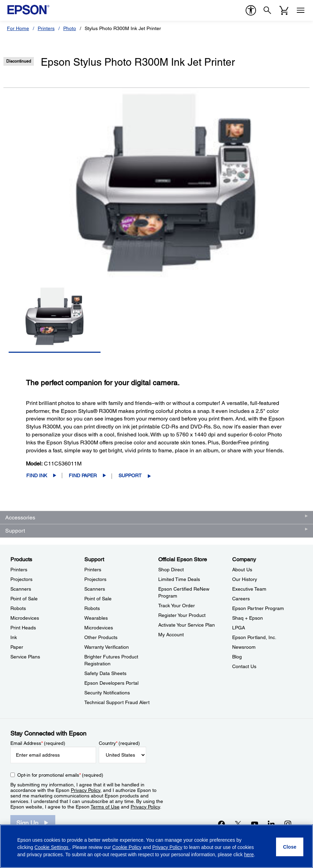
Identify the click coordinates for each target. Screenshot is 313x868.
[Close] (290, 847)
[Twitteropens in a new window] (238, 824)
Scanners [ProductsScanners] (21, 589)
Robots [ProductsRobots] (18, 608)
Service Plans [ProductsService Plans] (25, 657)
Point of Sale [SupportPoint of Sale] (98, 599)
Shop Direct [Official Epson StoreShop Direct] (171, 570)
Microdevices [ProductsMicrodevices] (25, 618)
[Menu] (301, 10)
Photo (70, 28)
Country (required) (119, 743)
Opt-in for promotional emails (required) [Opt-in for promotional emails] (60, 775)
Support (130, 475)
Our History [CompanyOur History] (245, 579)
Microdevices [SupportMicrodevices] (99, 628)
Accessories (20, 518)
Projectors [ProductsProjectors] (21, 579)
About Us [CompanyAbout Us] (242, 570)
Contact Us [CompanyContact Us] (244, 666)
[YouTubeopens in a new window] (255, 824)
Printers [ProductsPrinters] (19, 570)
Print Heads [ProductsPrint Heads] (23, 628)
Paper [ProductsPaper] (17, 647)
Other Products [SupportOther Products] (101, 637)
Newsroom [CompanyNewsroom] (244, 647)
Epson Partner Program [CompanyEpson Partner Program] (258, 608)
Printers (46, 28)
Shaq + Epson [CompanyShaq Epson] (248, 618)
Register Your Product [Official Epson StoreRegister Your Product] (182, 615)
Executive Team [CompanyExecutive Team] (249, 589)
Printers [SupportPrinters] (93, 570)
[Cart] (284, 10)
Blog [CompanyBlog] (237, 657)
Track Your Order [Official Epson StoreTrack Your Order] (177, 606)
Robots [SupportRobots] (92, 608)
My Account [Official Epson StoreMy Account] (171, 635)
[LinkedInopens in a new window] (271, 824)
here (249, 855)
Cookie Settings (52, 847)
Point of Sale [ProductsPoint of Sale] (24, 599)
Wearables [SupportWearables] (96, 618)
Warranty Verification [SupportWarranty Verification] (107, 647)
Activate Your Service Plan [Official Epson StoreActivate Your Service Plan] (187, 625)
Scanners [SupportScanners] (95, 589)
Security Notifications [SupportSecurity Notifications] (107, 693)
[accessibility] (251, 10)
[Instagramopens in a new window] (288, 824)
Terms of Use (105, 807)
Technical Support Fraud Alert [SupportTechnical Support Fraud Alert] (117, 702)
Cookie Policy (127, 847)
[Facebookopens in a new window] (221, 824)
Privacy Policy (86, 790)
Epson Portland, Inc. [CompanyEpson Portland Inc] (254, 637)
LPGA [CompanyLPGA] (239, 628)
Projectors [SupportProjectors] (95, 579)
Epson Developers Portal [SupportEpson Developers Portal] (111, 683)
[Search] (267, 10)
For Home (18, 28)
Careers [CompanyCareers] (241, 599)
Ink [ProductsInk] (14, 637)
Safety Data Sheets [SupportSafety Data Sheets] (105, 673)
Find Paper (83, 475)
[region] (156, 846)
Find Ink (37, 475)
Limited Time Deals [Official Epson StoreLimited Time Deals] (179, 579)
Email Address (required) (38, 743)
